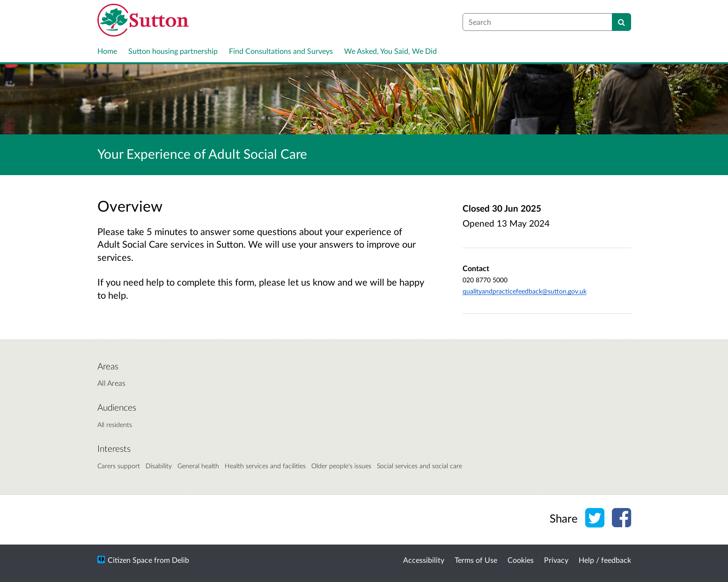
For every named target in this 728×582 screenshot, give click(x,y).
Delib (180, 560)
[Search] (621, 22)
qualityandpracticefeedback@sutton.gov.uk (525, 291)
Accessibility (424, 560)
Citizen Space (130, 560)
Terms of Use (476, 560)
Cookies (521, 560)
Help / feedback (605, 560)
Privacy (556, 560)
